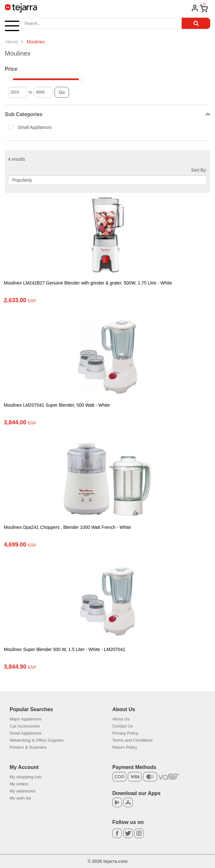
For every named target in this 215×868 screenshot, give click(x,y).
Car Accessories (25, 726)
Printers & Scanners (28, 747)
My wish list (20, 798)
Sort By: (199, 170)
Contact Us (123, 726)
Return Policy (125, 747)
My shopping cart (26, 777)
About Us (121, 719)
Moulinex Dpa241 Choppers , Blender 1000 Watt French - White (67, 527)
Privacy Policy (125, 733)
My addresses (23, 791)
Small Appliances (32, 127)
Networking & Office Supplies (37, 740)
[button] (12, 25)
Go (62, 92)
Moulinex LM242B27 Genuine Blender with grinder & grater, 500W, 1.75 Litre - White (88, 283)
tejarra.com (115, 861)
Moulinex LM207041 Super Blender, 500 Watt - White (57, 405)
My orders (19, 784)
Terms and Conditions (133, 740)
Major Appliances (26, 719)
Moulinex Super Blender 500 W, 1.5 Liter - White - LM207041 (64, 649)
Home (12, 42)
